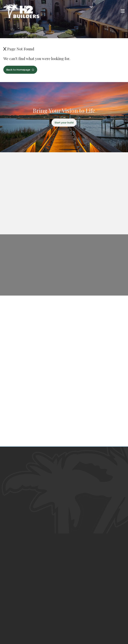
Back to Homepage (20, 70)
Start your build (64, 123)
